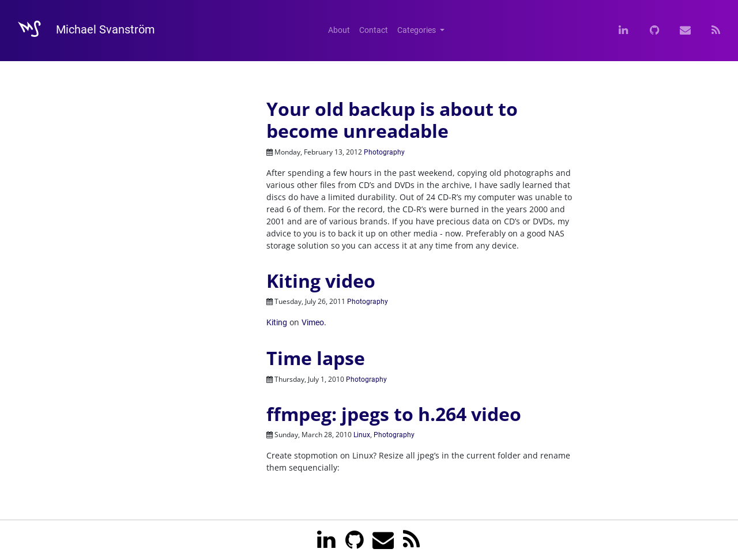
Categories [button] (417, 30)
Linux (362, 435)
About (339, 30)
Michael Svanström (81, 31)
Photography (384, 152)
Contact (374, 30)
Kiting (277, 322)
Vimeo (313, 322)
